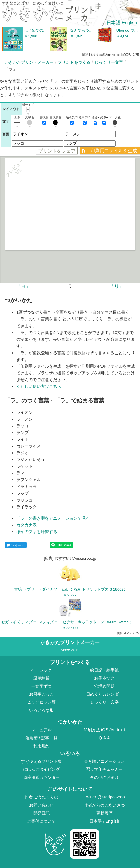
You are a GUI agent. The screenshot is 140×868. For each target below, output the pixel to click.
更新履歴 (104, 813)
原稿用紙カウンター (41, 777)
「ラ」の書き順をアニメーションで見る (53, 518)
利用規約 (41, 746)
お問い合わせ (41, 805)
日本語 (113, 23)
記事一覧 (49, 738)
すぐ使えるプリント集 (41, 761)
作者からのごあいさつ (104, 805)
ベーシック (41, 670)
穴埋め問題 (104, 686)
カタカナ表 (27, 525)
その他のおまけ (104, 777)
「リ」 (117, 286)
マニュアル (41, 730)
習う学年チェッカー (104, 769)
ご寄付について (41, 821)
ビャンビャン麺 (41, 702)
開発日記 (41, 813)
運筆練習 (41, 678)
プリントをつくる (74, 62)
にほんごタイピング (41, 769)
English (129, 23)
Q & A (104, 738)
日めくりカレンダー (104, 694)
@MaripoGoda (111, 797)
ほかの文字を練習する (37, 532)
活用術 (32, 738)
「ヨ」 (23, 286)
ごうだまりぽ (46, 797)
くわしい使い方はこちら (39, 386)
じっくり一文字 (109, 62)
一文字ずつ (41, 686)
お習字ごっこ (41, 694)
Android (118, 730)
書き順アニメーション (104, 761)
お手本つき (104, 678)
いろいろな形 (41, 710)
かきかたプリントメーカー (29, 62)
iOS (105, 730)
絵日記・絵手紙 (104, 670)
